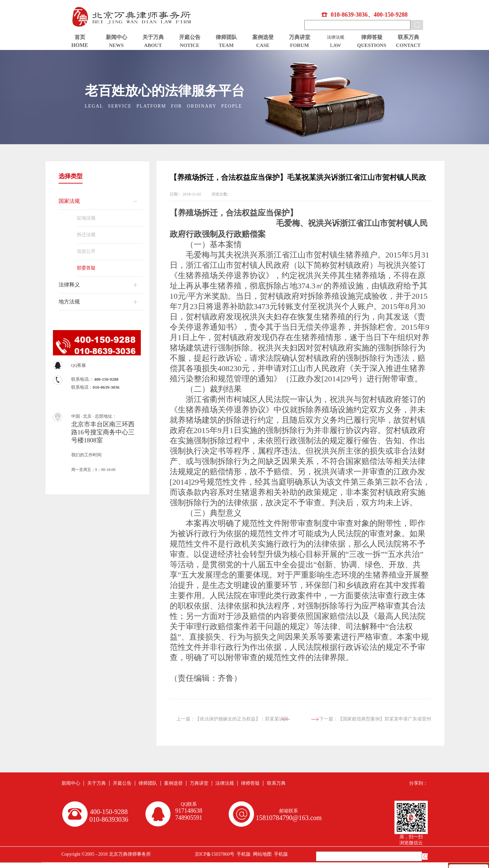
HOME (80, 45)
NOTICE (190, 45)
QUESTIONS (372, 45)
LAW (336, 45)
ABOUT (153, 45)
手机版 (243, 854)
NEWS (116, 45)
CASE (263, 45)
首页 (80, 37)
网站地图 (261, 854)
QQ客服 (79, 365)
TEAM (226, 45)
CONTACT (408, 45)
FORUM (299, 45)
